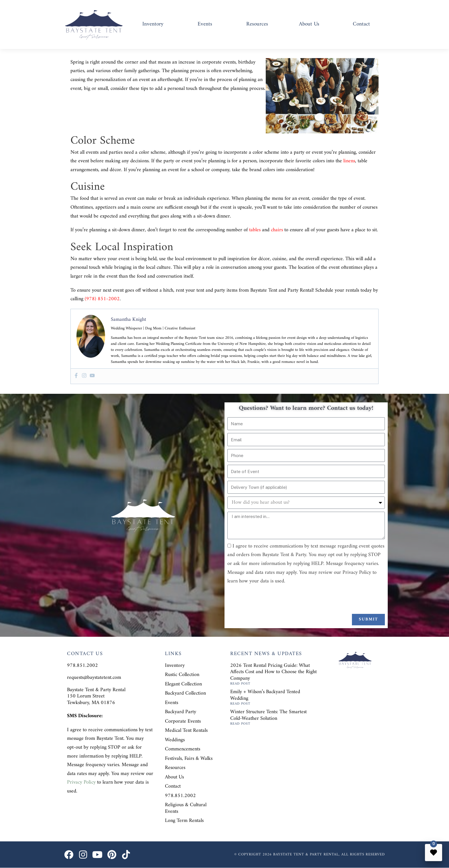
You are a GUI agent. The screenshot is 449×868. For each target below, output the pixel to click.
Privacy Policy (81, 782)
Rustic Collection (182, 675)
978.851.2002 (180, 796)
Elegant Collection (183, 684)
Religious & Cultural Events (186, 808)
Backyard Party (181, 712)
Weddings (175, 740)
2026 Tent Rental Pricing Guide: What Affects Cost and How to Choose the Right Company (273, 672)
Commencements (183, 749)
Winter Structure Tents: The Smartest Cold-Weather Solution (268, 715)
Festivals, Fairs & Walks (189, 759)
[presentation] (271, 600)
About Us (309, 24)
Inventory (153, 24)
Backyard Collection (185, 693)
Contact (361, 24)
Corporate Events (183, 721)
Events (205, 24)
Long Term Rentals (184, 821)
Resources (257, 24)
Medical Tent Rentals (186, 730)
